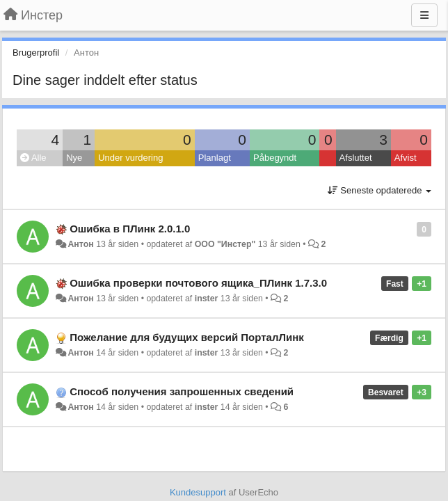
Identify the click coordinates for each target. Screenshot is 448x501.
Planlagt (215, 158)
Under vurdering (130, 158)
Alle (33, 158)
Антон (80, 244)
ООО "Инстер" (225, 244)
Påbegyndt (275, 158)
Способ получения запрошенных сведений (182, 391)
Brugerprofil (36, 53)
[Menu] (424, 15)
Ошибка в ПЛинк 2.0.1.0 (130, 229)
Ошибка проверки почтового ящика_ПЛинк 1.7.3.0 (198, 283)
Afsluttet (356, 158)
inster (207, 299)
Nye (74, 158)
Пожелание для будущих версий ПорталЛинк (187, 337)
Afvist (406, 158)
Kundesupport (198, 492)
